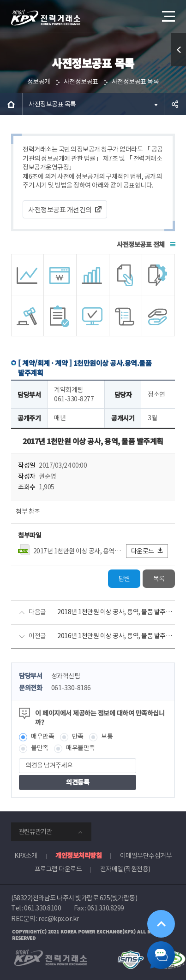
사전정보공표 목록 (135, 82)
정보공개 (39, 82)
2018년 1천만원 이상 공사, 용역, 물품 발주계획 (116, 612)
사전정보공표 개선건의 (60, 210)
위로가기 (161, 924)
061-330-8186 (71, 688)
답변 (124, 579)
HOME (11, 104)
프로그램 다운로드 (58, 869)
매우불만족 (81, 748)
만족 (78, 736)
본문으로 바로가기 (0, 0)
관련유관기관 (35, 832)
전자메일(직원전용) (125, 869)
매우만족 (42, 736)
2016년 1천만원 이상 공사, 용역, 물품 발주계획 (116, 636)
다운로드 (147, 551)
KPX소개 (26, 856)
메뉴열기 (168, 13)
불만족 (40, 748)
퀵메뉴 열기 (179, 66)
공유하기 (175, 104)
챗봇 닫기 (161, 955)
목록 (159, 579)
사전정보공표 (81, 82)
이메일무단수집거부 (146, 856)
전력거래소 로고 (46, 18)
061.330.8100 (42, 908)
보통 (107, 736)
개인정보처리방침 (78, 855)
